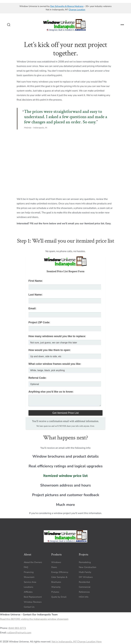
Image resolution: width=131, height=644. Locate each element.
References (84, 592)
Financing (29, 572)
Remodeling (85, 562)
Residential (84, 582)
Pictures (55, 592)
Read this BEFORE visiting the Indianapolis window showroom (34, 619)
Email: (32, 308)
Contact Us (29, 607)
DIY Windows (86, 577)
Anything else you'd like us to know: (51, 392)
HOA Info (84, 597)
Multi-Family (85, 572)
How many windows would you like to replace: (57, 336)
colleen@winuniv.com (19, 633)
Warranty (56, 587)
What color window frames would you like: (55, 364)
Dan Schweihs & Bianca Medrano (67, 6)
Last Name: (36, 295)
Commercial (85, 587)
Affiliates (28, 592)
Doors (54, 567)
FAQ (26, 567)
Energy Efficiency (60, 572)
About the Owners (33, 562)
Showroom (29, 577)
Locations (28, 587)
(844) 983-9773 (17, 628)
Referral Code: (37, 378)
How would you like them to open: (50, 350)
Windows (56, 562)
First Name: (36, 281)
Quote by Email (59, 597)
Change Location (77, 10)
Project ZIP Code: (39, 322)
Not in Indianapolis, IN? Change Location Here (77, 642)
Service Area (30, 582)
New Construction (88, 567)
